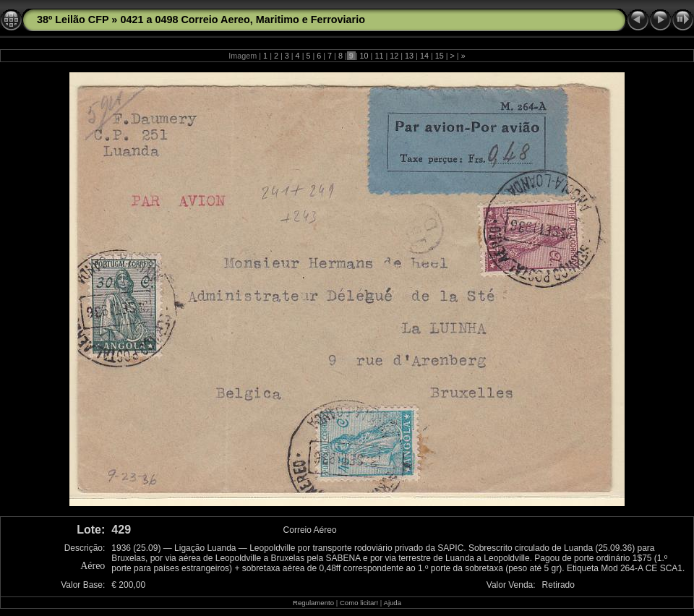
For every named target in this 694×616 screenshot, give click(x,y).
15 (440, 56)
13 (409, 56)
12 (394, 56)
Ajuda (392, 603)
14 (424, 56)
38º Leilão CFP (73, 20)
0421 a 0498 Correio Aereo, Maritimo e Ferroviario (243, 20)
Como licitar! (359, 603)
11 (379, 56)
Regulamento (313, 603)
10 (364, 56)
